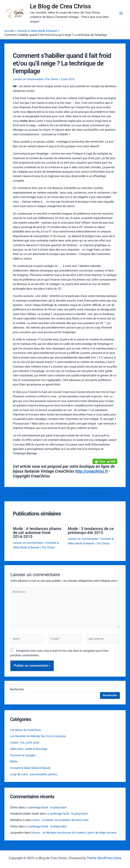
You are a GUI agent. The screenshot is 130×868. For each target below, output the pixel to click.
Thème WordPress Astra (104, 858)
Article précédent (32, 493)
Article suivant (100, 493)
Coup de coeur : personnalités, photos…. (35, 774)
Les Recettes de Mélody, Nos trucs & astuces (38, 736)
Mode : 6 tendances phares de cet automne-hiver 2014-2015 (37, 533)
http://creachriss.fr (91, 471)
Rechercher (17, 689)
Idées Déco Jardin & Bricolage (29, 749)
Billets (14, 761)
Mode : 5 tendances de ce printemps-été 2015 (91, 531)
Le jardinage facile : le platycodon (46, 807)
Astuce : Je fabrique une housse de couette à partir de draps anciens (74, 833)
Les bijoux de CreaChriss (26, 730)
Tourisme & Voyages (23, 755)
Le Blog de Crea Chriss (61, 6)
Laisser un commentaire (28, 79)
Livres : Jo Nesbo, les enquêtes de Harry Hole (60, 820)
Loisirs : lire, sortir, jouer (25, 743)
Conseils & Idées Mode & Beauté (30, 768)
